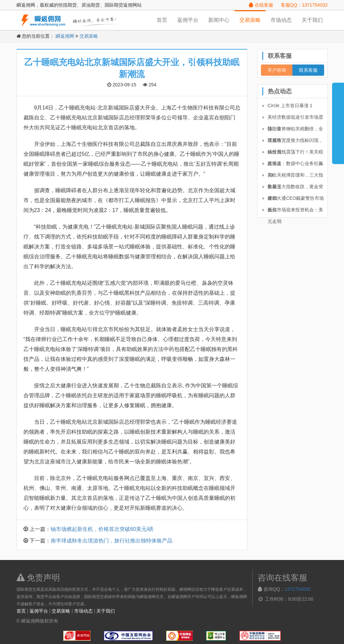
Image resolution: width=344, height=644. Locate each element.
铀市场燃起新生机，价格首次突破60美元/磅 (102, 529)
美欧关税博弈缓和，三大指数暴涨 (295, 177)
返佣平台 (188, 20)
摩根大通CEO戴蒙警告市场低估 (296, 200)
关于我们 (312, 20)
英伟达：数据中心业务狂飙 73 (295, 165)
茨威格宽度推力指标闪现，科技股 (295, 142)
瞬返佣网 (65, 36)
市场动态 (281, 20)
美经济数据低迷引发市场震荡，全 (295, 119)
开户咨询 (277, 70)
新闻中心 (219, 20)
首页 (162, 20)
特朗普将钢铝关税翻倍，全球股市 (295, 130)
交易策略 (250, 20)
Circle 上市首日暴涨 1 (290, 106)
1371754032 (298, 589)
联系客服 (308, 70)
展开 (338, 120)
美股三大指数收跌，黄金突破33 (295, 188)
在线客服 (261, 5)
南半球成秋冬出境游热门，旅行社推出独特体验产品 (112, 541)
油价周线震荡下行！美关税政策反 (295, 153)
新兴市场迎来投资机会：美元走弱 (295, 211)
